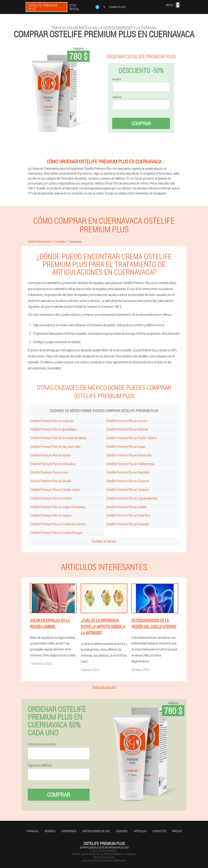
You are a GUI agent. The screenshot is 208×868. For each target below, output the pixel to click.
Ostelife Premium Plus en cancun (127, 421)
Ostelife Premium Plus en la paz (126, 446)
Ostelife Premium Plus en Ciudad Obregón (56, 533)
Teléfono (117, 97)
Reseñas (50, 831)
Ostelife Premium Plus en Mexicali (127, 429)
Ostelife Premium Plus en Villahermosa (130, 464)
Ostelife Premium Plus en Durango (128, 524)
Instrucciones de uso (96, 831)
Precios (177, 831)
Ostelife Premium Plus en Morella (51, 481)
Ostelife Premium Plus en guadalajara (54, 429)
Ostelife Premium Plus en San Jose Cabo (56, 446)
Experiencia (69, 831)
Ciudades (122, 831)
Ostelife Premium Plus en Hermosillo (129, 455)
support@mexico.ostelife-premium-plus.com (104, 847)
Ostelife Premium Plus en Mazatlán (128, 472)
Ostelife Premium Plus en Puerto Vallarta (131, 438)
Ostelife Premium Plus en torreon (51, 498)
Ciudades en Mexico (104, 541)
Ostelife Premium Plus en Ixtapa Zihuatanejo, (58, 507)
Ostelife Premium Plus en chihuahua (53, 464)
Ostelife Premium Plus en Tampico (128, 490)
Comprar (141, 123)
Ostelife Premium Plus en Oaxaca (51, 515)
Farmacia (32, 831)
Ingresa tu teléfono (40, 765)
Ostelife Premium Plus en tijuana (51, 455)
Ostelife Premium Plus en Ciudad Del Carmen (58, 524)
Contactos (159, 831)
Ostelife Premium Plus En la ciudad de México (59, 438)
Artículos (140, 831)
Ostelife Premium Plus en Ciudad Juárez (55, 490)
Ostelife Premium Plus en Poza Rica (128, 515)
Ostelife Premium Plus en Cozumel (128, 481)
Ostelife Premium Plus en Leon (49, 472)
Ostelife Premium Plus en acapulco (52, 421)
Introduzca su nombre (42, 744)
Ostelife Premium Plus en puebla (127, 507)
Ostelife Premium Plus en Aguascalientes (132, 498)
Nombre (117, 79)
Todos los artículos (104, 687)
